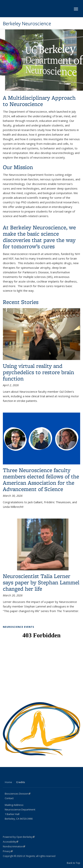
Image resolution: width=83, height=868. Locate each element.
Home (8, 782)
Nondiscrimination (14, 846)
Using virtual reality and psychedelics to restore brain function (38, 372)
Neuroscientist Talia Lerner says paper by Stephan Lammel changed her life (41, 582)
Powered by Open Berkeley (19, 837)
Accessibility (11, 842)
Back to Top (73, 863)
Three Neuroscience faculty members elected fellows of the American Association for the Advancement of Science (41, 480)
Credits (21, 782)
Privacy (8, 851)
